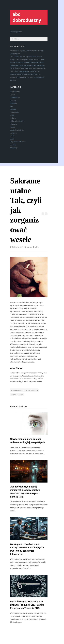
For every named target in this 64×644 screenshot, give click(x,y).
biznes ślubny (17, 390)
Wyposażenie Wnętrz (18, 142)
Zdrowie (13, 145)
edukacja (13, 103)
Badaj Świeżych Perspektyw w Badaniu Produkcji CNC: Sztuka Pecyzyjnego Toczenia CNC (27, 605)
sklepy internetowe (17, 130)
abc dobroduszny (27, 17)
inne (12, 106)
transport (13, 133)
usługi (12, 139)
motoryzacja (14, 112)
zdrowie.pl (14, 148)
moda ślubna (16, 368)
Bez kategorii (15, 91)
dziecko (13, 100)
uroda (12, 136)
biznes (12, 94)
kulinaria (13, 109)
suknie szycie (17, 394)
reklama (13, 118)
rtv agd (13, 127)
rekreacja (13, 124)
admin (37, 247)
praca (12, 115)
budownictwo (15, 97)
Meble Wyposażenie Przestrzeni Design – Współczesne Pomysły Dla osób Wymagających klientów (28, 77)
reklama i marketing (17, 121)
